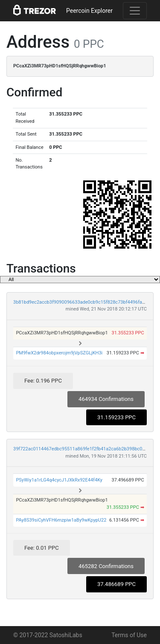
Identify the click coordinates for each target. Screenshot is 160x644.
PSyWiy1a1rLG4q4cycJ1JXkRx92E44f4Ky (59, 480)
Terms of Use (129, 635)
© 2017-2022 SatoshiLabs (48, 635)
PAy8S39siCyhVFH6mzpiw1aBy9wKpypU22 (61, 520)
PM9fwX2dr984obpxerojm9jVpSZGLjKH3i (59, 353)
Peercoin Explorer (89, 11)
